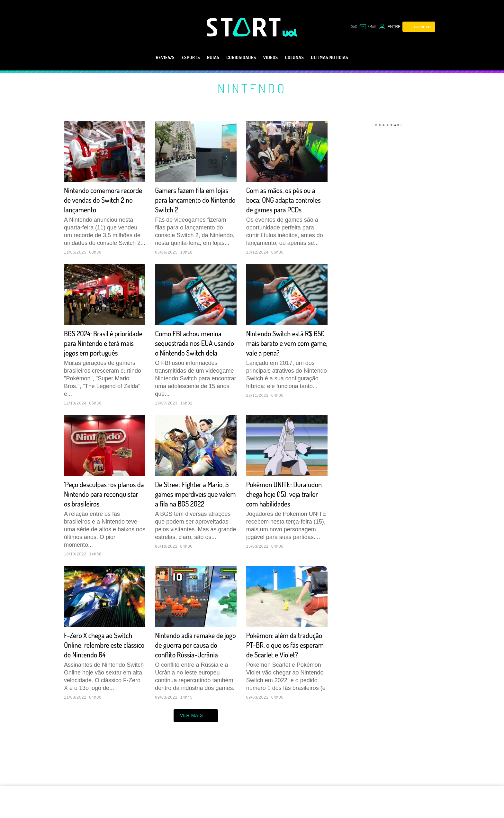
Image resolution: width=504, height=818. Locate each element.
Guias (205, 58)
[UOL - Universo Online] (290, 33)
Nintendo (252, 88)
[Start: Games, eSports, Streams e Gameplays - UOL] (245, 27)
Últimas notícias (343, 58)
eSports (179, 58)
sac (354, 27)
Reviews (150, 58)
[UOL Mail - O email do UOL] (368, 27)
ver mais (196, 754)
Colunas (301, 58)
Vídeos (273, 58)
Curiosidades (239, 58)
